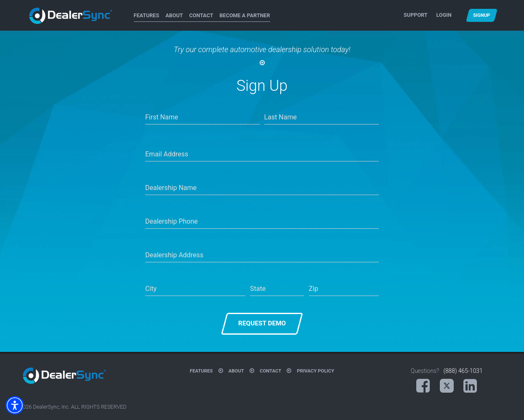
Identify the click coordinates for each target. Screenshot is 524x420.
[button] (15, 405)
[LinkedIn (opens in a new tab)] (470, 386)
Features (147, 15)
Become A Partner (245, 15)
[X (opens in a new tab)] (447, 386)
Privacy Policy (315, 371)
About (174, 15)
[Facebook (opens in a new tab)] (423, 386)
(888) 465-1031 (463, 371)
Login (444, 15)
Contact (201, 15)
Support (415, 15)
